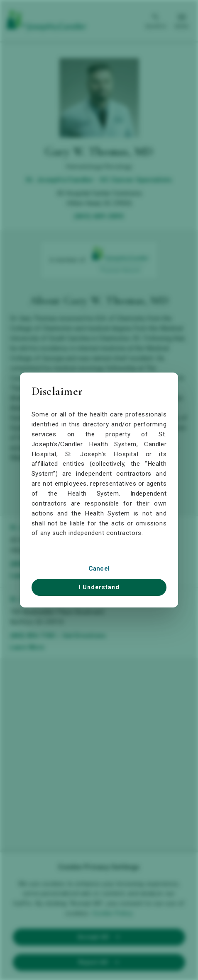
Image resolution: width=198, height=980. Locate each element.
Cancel (99, 569)
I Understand (99, 587)
